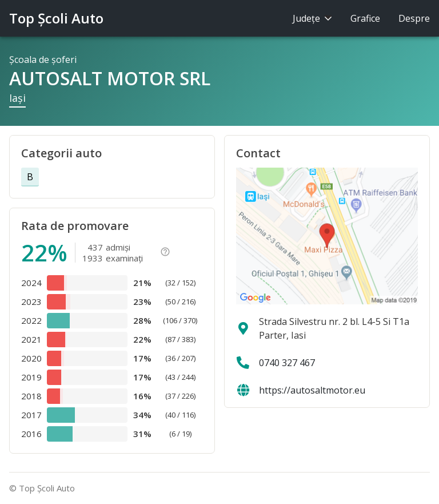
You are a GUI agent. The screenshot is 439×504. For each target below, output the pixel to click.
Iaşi (17, 98)
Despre (414, 18)
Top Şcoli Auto (56, 18)
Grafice (365, 18)
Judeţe (312, 18)
